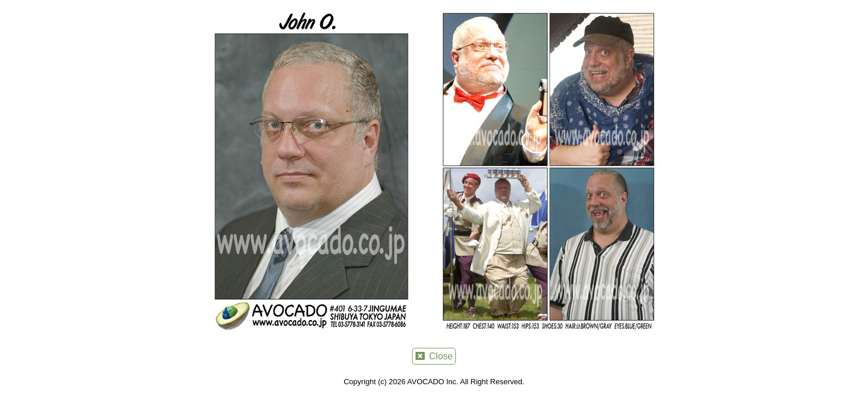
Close (434, 356)
